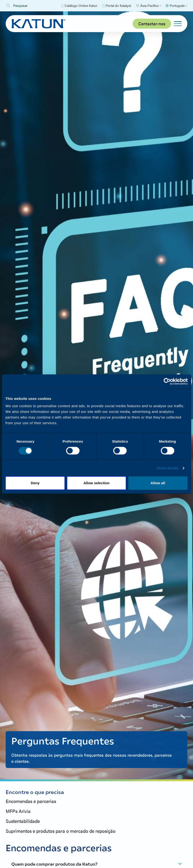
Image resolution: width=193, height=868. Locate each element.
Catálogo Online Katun (79, 6)
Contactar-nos (152, 24)
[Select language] (176, 6)
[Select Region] (149, 6)
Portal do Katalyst (117, 6)
